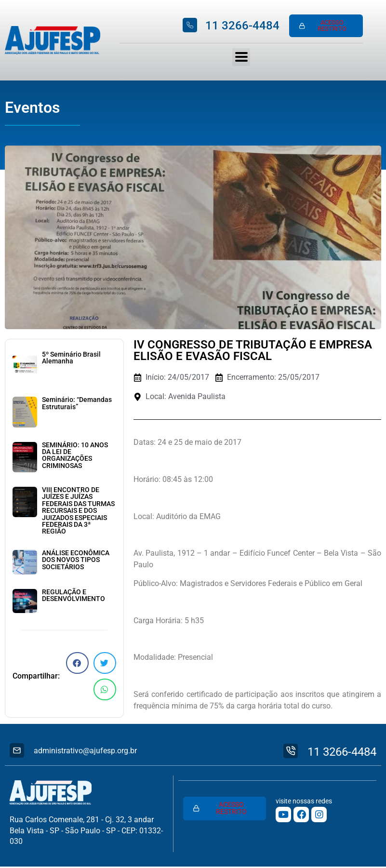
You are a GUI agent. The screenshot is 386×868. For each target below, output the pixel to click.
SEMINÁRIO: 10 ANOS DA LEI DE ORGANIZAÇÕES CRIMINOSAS (75, 456)
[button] (77, 664)
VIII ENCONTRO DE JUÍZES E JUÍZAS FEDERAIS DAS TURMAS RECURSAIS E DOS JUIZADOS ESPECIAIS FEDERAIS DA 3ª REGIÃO (78, 512)
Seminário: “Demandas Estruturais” (77, 404)
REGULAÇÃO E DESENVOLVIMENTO (73, 596)
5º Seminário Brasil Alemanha (71, 359)
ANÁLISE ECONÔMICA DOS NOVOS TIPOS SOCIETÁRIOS (76, 561)
